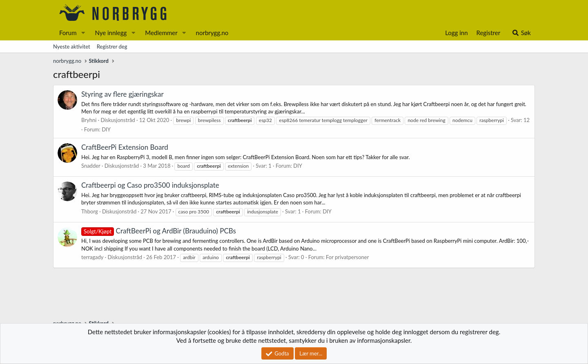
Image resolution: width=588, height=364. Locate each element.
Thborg (90, 211)
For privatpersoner (347, 257)
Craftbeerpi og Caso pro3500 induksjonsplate (150, 185)
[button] (83, 33)
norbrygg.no (212, 33)
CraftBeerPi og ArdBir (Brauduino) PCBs (159, 231)
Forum (68, 33)
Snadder (91, 166)
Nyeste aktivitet (72, 47)
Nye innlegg (111, 33)
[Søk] (521, 33)
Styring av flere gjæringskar (122, 94)
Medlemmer (161, 33)
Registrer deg (112, 47)
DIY (106, 129)
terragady (92, 257)
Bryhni (89, 120)
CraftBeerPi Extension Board (125, 147)
